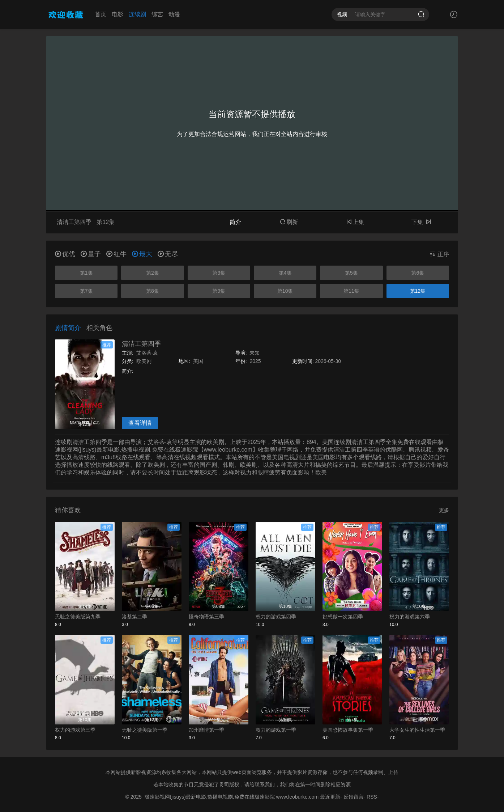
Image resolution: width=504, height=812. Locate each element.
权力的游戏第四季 (276, 617)
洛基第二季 (134, 617)
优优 (65, 254)
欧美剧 (144, 361)
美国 (198, 361)
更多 (444, 510)
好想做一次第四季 (343, 617)
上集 (355, 222)
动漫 (174, 14)
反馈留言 (354, 797)
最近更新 (330, 797)
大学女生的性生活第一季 (417, 730)
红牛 (116, 254)
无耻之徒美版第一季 (145, 730)
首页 (101, 14)
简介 (235, 222)
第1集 (86, 273)
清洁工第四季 (141, 344)
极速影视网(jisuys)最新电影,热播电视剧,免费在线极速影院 (210, 797)
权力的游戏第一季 (276, 730)
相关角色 (99, 328)
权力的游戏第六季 (410, 617)
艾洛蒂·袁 (147, 353)
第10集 (285, 291)
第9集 (219, 291)
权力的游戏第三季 (75, 730)
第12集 (418, 291)
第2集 (153, 273)
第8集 (153, 291)
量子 (91, 254)
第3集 (219, 273)
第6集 (418, 273)
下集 (421, 222)
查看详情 (140, 423)
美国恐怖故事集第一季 (348, 730)
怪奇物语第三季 (206, 617)
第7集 (86, 291)
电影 (118, 14)
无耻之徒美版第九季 (78, 617)
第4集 (285, 273)
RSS (372, 797)
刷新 (289, 222)
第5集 (351, 273)
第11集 (351, 291)
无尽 (168, 254)
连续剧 (137, 14)
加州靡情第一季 (206, 730)
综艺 (157, 14)
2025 (255, 361)
